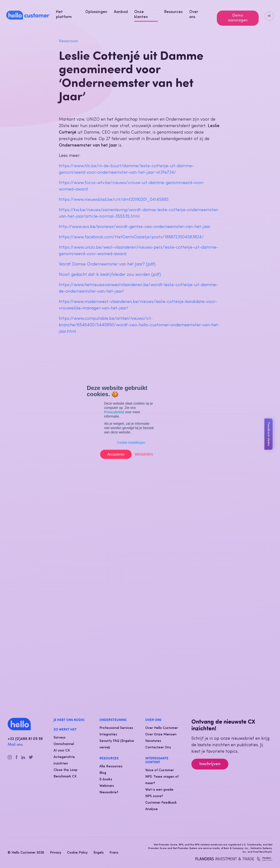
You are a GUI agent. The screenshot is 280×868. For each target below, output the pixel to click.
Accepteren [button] (116, 454)
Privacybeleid (114, 412)
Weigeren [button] (144, 454)
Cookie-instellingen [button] (131, 443)
